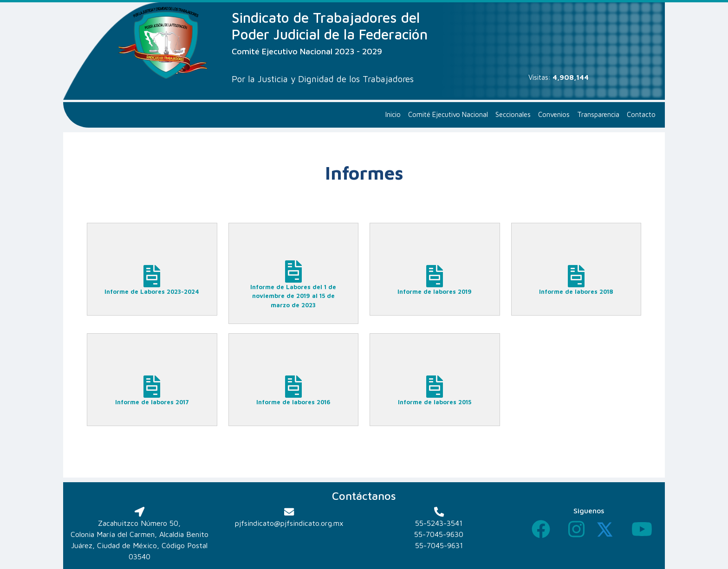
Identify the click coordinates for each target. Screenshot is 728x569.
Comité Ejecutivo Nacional (448, 114)
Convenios (554, 114)
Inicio (393, 114)
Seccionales (513, 114)
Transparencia (598, 114)
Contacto (641, 114)
